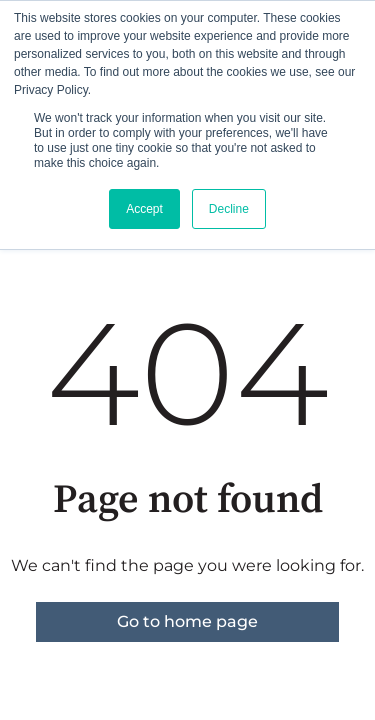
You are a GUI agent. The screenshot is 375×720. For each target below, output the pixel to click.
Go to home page (187, 621)
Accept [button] (144, 209)
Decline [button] (229, 209)
